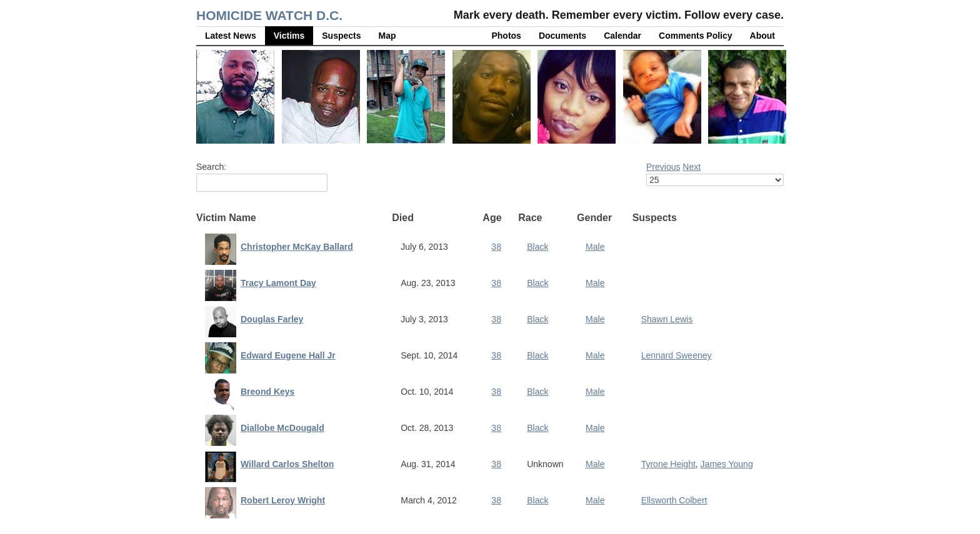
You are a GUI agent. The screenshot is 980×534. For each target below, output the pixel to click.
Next (692, 167)
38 (496, 247)
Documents (562, 36)
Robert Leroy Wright (283, 500)
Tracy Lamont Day (278, 283)
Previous (663, 167)
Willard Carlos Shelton (287, 464)
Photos (506, 36)
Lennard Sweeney (677, 355)
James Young (727, 464)
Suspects (341, 36)
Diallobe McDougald (282, 428)
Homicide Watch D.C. (269, 15)
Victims (289, 36)
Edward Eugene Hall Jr (288, 355)
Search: (211, 167)
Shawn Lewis (667, 319)
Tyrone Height (668, 464)
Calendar (622, 36)
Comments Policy (695, 36)
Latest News (231, 36)
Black (537, 247)
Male (595, 247)
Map (387, 36)
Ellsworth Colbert (674, 500)
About (762, 36)
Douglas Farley (272, 319)
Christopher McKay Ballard (297, 247)
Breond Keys (267, 392)
